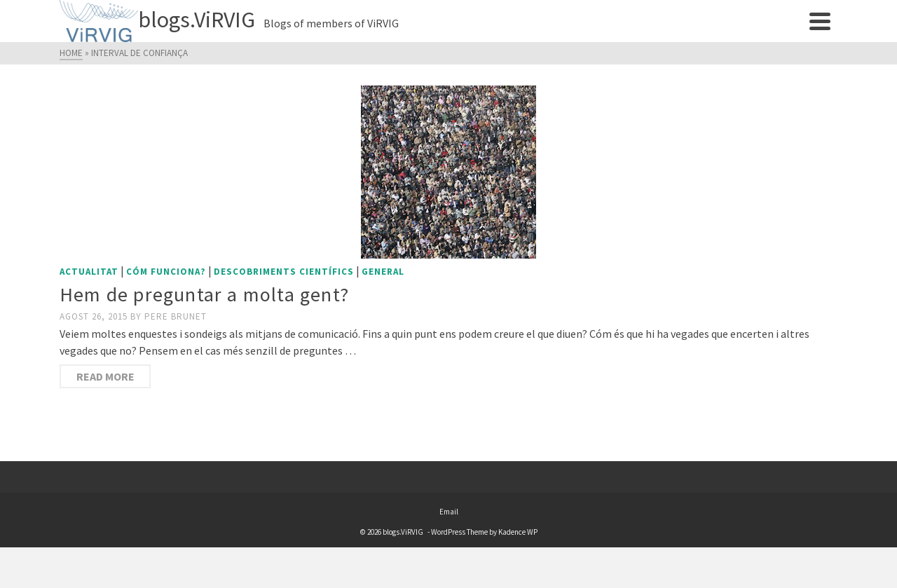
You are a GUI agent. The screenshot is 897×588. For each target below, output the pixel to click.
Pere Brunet (176, 316)
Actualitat (89, 272)
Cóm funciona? (166, 272)
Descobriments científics (284, 272)
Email (449, 512)
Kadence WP (518, 532)
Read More (105, 376)
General (383, 272)
